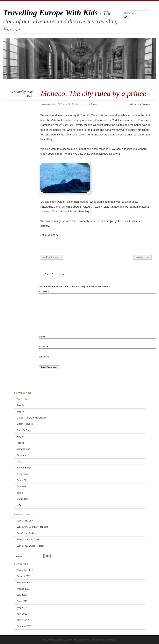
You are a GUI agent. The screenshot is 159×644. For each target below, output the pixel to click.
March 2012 (23, 620)
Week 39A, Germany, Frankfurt (32, 527)
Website (44, 357)
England (21, 436)
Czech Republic (25, 424)
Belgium (21, 412)
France (95, 104)
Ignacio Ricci (109, 640)
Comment (46, 292)
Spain (20, 493)
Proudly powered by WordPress (61, 640)
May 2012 (22, 607)
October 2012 (24, 576)
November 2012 (25, 570)
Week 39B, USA (25, 521)
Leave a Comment (142, 104)
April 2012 (22, 614)
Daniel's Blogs (24, 430)
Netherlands (23, 474)
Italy (19, 461)
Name (43, 336)
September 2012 (25, 583)
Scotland (21, 486)
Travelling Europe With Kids (50, 12)
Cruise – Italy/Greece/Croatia (31, 418)
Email (44, 347)
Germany (21, 455)
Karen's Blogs (24, 468)
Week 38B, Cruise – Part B (30, 546)
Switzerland (23, 499)
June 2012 (22, 601)
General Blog (23, 449)
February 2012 (24, 626)
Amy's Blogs (83, 104)
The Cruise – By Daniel (28, 539)
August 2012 (23, 589)
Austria (20, 405)
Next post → (142, 257)
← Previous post (52, 257)
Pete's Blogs (23, 480)
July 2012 (22, 595)
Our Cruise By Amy (26, 533)
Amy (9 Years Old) (63, 104)
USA (19, 505)
